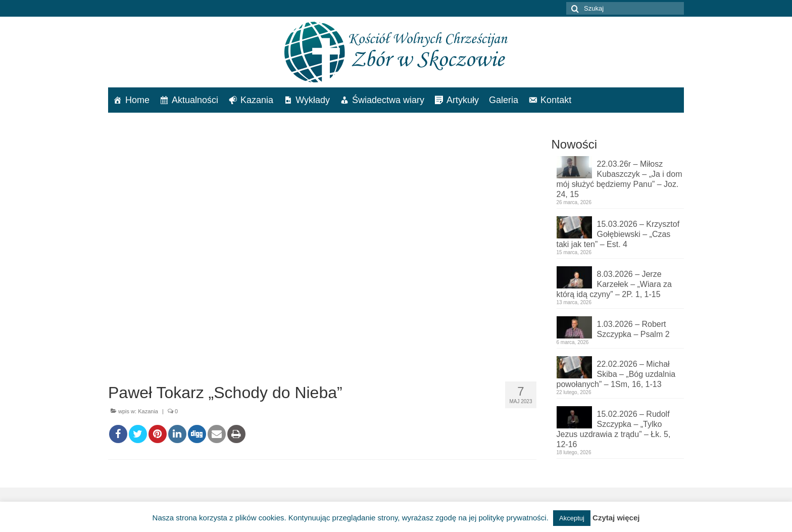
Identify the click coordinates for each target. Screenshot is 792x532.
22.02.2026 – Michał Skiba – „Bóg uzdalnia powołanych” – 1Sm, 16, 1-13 (616, 374)
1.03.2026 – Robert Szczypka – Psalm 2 (633, 329)
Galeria (504, 100)
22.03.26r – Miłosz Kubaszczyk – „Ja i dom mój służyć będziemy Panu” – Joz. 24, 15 (620, 179)
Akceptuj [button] (572, 518)
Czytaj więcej (616, 518)
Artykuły (463, 100)
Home (137, 100)
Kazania (257, 100)
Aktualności (195, 100)
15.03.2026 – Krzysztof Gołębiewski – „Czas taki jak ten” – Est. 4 (618, 234)
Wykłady (313, 100)
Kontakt (556, 100)
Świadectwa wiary (388, 100)
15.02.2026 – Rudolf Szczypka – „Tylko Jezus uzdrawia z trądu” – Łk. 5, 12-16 (614, 429)
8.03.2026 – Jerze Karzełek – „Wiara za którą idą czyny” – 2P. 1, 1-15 (614, 284)
